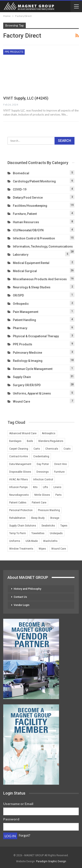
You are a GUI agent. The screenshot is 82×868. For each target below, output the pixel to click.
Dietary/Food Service (28, 198)
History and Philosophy (27, 589)
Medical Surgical (25, 271)
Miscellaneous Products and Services (40, 279)
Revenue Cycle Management (33, 369)
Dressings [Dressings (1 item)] (43, 472)
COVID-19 (20, 189)
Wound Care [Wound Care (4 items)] (59, 549)
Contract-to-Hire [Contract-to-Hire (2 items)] (19, 456)
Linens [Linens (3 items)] (57, 487)
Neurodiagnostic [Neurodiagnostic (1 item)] (19, 495)
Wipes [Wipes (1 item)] (42, 549)
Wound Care (21, 402)
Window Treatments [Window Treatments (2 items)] (21, 549)
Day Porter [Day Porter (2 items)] (43, 464)
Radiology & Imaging (28, 361)
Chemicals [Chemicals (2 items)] (52, 449)
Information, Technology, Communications (43, 246)
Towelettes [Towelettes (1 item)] (38, 533)
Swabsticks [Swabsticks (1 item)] (48, 526)
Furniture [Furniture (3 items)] (59, 472)
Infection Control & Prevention (34, 238)
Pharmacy (20, 328)
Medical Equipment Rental (31, 263)
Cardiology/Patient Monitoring (34, 181)
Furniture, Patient (25, 214)
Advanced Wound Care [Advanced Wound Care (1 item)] (23, 433)
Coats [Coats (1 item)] (67, 449)
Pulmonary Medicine (27, 353)
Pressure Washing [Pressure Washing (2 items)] (49, 510)
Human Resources (26, 222)
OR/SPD (18, 295)
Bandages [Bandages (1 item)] (15, 441)
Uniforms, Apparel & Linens (32, 393)
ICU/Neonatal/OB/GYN (28, 230)
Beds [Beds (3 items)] (30, 441)
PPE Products (14, 52)
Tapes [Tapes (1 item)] (64, 526)
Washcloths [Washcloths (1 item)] (50, 541)
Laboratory (21, 255)
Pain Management (26, 312)
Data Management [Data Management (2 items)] (20, 464)
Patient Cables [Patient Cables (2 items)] (18, 503)
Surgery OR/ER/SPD (27, 385)
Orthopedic (21, 304)
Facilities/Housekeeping (30, 206)
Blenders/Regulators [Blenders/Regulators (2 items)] (51, 441)
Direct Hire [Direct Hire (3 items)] (61, 464)
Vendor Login (22, 605)
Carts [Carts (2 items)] (37, 449)
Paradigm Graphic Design (51, 861)
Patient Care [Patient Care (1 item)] (39, 503)
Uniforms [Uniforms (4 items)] (15, 541)
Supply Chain (22, 377)
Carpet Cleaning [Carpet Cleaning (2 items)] (19, 449)
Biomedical (21, 173)
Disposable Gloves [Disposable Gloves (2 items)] (20, 472)
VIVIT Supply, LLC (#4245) (26, 98)
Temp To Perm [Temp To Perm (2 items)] (18, 533)
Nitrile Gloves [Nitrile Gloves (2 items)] (42, 495)
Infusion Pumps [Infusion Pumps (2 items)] (18, 487)
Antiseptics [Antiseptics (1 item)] (49, 433)
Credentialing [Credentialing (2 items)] (41, 456)
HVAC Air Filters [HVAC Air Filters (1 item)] (19, 479)
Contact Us (20, 597)
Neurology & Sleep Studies (32, 287)
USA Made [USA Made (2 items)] (32, 541)
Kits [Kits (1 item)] (35, 487)
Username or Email (18, 804)
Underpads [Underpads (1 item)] (56, 533)
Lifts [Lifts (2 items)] (46, 487)
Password (11, 819)
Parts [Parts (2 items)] (58, 495)
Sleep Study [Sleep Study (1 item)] (38, 518)
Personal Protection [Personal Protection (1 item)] (21, 510)
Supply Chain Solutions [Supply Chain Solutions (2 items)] (23, 526)
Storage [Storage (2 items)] (55, 518)
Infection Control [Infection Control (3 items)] (43, 479)
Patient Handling (24, 320)
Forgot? (24, 835)
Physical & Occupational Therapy (36, 336)
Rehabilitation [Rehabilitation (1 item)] (17, 518)
